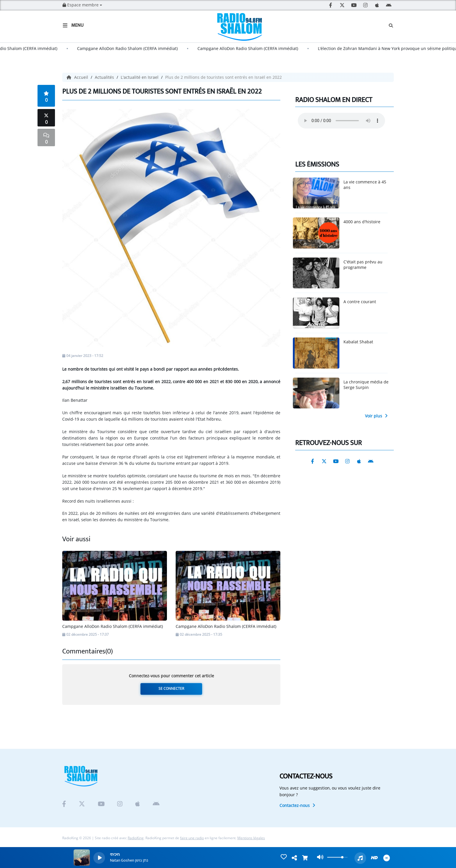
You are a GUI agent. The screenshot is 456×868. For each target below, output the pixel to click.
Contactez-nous (297, 805)
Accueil (78, 77)
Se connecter (171, 688)
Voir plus (376, 416)
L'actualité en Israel (140, 77)
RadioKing (136, 838)
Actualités (105, 77)
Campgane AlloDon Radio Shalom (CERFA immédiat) (132, 48)
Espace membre (82, 5)
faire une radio (192, 838)
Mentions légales (251, 838)
